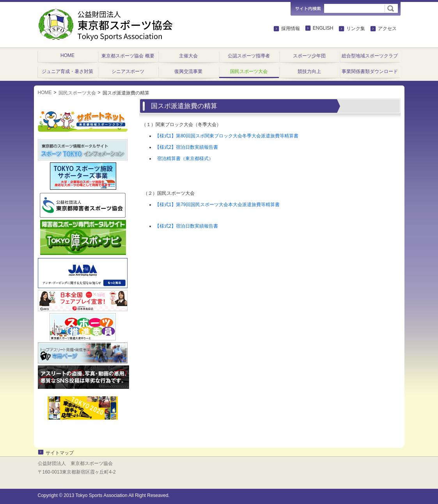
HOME (45, 93)
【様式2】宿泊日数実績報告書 (187, 147)
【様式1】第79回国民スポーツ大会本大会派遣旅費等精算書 (217, 205)
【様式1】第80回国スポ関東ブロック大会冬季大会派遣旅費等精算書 (227, 136)
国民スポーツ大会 (77, 93)
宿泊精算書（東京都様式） (184, 159)
